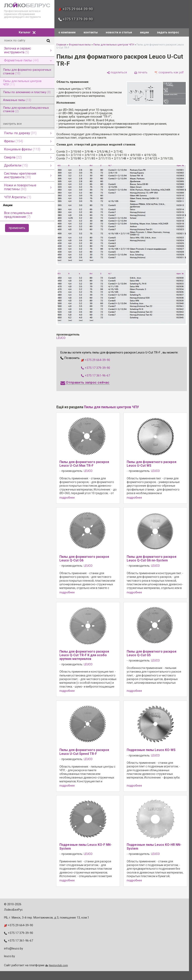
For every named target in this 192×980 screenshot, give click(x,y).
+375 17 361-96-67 (95, 376)
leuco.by (9, 956)
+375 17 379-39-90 (76, 19)
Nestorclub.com (58, 965)
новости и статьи (119, 32)
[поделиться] (117, 72)
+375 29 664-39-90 (76, 9)
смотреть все (12, 124)
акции (144, 32)
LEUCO (61, 338)
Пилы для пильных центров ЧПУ (114, 45)
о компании (67, 32)
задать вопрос (168, 32)
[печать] (141, 72)
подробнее (67, 498)
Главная (61, 45)
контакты (91, 32)
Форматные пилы (80, 45)
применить (17, 228)
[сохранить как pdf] (169, 72)
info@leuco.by (13, 948)
